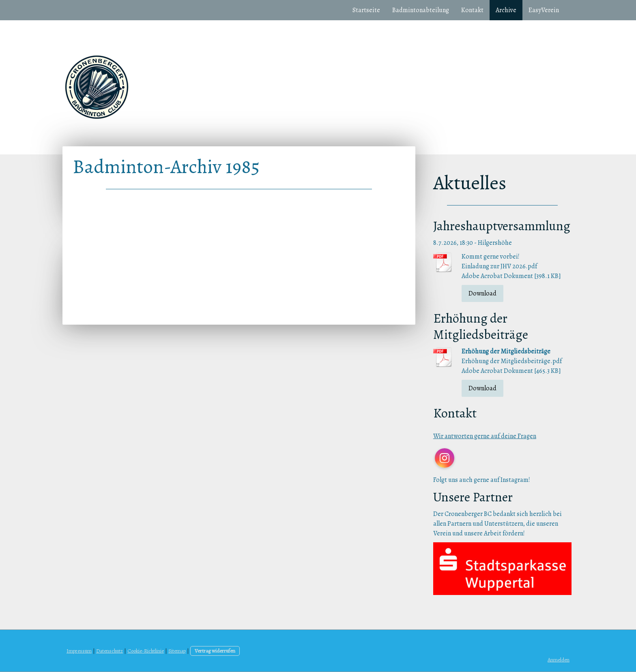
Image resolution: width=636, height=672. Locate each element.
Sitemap (177, 651)
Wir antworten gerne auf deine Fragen (485, 436)
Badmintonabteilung (421, 10)
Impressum (79, 651)
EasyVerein (544, 10)
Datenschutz (110, 651)
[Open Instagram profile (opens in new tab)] (445, 458)
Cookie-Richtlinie (146, 651)
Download (482, 293)
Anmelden (559, 660)
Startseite (366, 10)
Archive (506, 10)
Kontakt (472, 10)
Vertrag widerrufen (215, 651)
